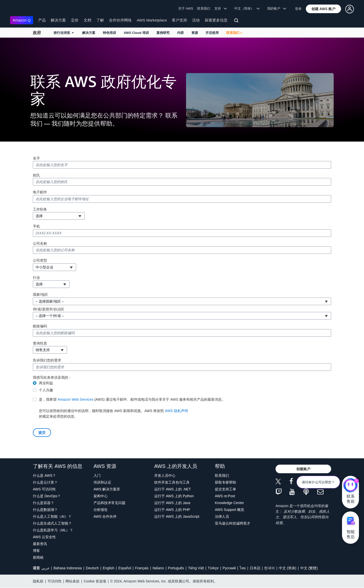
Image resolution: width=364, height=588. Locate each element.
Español (125, 568)
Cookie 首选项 (95, 581)
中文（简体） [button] (247, 8)
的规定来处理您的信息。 (132, 408)
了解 (100, 20)
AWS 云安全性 (44, 537)
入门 (97, 476)
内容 (180, 33)
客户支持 (179, 20)
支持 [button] (221, 8)
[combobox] (59, 216)
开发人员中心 (165, 476)
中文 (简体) (288, 568)
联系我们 (204, 8)
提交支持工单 (225, 489)
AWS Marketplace (152, 20)
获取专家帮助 (225, 482)
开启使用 (212, 33)
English (108, 568)
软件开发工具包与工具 (172, 482)
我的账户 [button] (277, 8)
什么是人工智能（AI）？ (52, 516)
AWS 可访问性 (44, 489)
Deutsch (92, 568)
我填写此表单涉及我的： (52, 377)
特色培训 (109, 33)
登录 (298, 9)
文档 (87, 20)
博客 (36, 551)
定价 (75, 20)
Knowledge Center (229, 503)
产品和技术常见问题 (109, 503)
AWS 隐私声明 (176, 411)
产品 (42, 20)
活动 (196, 20)
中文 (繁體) (309, 568)
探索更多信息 (216, 20)
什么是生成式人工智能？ (52, 523)
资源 (195, 33)
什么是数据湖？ (45, 510)
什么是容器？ (43, 503)
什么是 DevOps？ (47, 496)
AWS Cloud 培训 (136, 33)
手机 (36, 226)
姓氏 (36, 175)
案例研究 (163, 33)
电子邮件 (40, 192)
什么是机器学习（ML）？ (53, 530)
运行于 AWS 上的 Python (174, 496)
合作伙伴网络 (120, 20)
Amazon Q (22, 20)
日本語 (255, 568)
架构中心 (101, 496)
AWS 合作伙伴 (105, 516)
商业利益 (46, 383)
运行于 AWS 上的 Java (172, 503)
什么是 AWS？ (44, 476)
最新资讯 (40, 544)
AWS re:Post (225, 496)
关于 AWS (186, 8)
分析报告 (101, 510)
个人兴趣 (46, 390)
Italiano (158, 568)
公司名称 (40, 243)
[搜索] (237, 21)
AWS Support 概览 (230, 510)
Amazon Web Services (75, 399)
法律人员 (222, 516)
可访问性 (55, 581)
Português (176, 568)
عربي (45, 568)
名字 (36, 158)
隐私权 (38, 581)
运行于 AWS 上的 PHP (172, 510)
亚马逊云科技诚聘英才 (233, 523)
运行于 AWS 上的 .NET (173, 489)
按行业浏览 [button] (64, 33)
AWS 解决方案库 (107, 489)
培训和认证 (102, 482)
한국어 (269, 568)
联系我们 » (234, 33)
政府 (37, 33)
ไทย (243, 568)
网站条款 (73, 581)
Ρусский (229, 568)
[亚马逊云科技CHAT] (350, 486)
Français (142, 568)
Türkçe (213, 568)
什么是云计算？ (45, 482)
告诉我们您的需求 (47, 360)
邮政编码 (40, 326)
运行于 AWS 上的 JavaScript (177, 516)
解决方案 (58, 20)
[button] (324, 9)
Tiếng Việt (196, 568)
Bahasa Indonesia (68, 568)
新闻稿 (38, 557)
